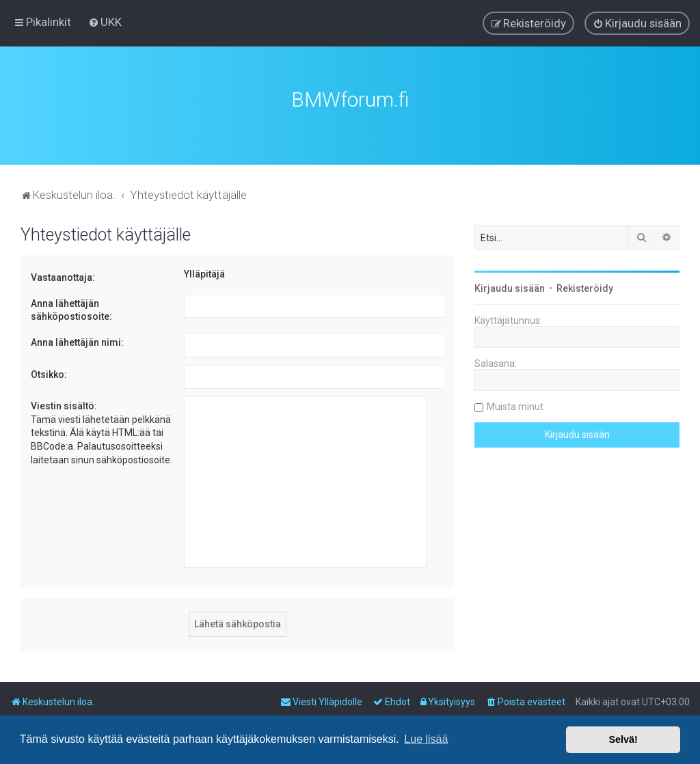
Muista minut (515, 407)
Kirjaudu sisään (510, 288)
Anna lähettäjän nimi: (77, 342)
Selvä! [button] (623, 739)
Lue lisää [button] (426, 739)
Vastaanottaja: (63, 277)
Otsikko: (49, 374)
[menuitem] (105, 22)
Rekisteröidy (585, 288)
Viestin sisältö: (64, 406)
